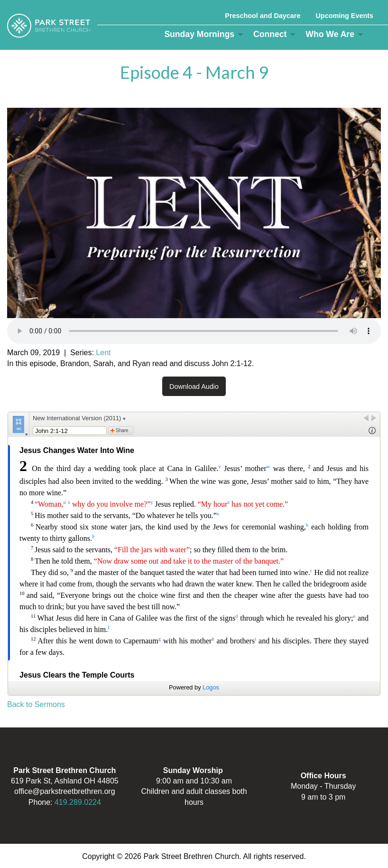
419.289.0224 (78, 802)
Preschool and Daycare (263, 16)
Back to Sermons (36, 704)
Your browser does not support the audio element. (194, 331)
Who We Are (330, 34)
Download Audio (194, 387)
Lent (103, 353)
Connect (270, 34)
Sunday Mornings (199, 34)
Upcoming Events (344, 16)
